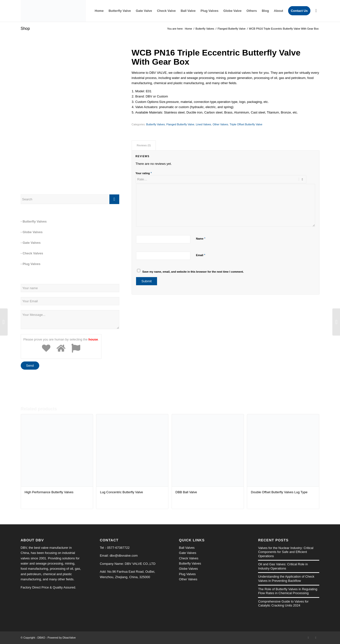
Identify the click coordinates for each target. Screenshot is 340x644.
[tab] (144, 145)
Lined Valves (203, 124)
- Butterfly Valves (34, 221)
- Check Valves (32, 253)
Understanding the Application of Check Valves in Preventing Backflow (286, 579)
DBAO (41, 638)
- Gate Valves (31, 243)
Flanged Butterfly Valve (231, 29)
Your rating (144, 173)
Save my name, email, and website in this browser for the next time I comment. (193, 272)
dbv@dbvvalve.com (124, 556)
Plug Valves (187, 574)
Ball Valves (187, 548)
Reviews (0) (144, 145)
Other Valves (220, 124)
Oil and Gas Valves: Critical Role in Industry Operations (283, 566)
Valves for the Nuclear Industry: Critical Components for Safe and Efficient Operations (286, 552)
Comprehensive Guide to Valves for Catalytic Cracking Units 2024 (283, 604)
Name (201, 238)
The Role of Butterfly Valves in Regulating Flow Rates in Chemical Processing (288, 591)
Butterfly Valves (205, 29)
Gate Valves (188, 553)
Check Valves (189, 558)
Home (188, 29)
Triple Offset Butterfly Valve (246, 124)
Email (201, 255)
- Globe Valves (32, 232)
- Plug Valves (31, 264)
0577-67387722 (118, 548)
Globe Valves (188, 569)
